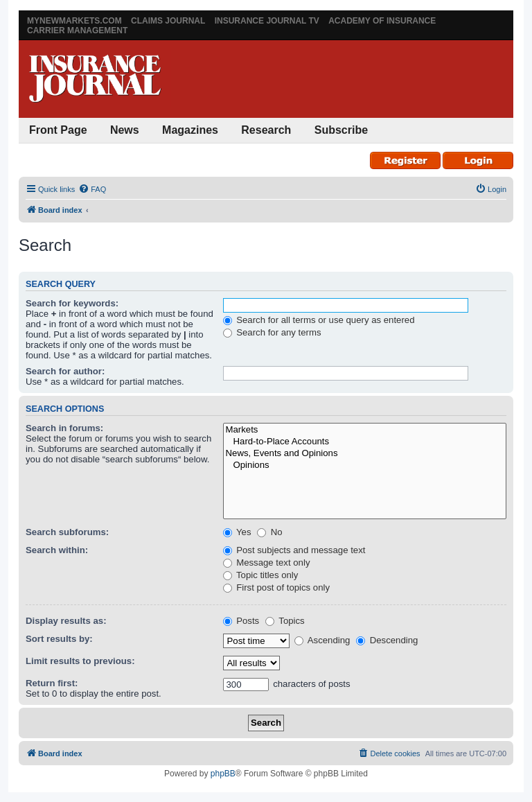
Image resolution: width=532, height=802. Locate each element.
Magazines (190, 130)
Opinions (365, 465)
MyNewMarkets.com (74, 21)
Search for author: (65, 371)
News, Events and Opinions (365, 454)
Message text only (267, 563)
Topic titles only (261, 575)
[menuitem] (92, 189)
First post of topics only (277, 587)
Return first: (52, 683)
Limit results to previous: (80, 661)
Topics (285, 621)
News (125, 130)
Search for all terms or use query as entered (319, 320)
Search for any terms (272, 332)
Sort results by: (59, 639)
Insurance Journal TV (267, 21)
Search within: (57, 550)
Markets (365, 430)
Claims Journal (168, 21)
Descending (387, 640)
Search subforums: (67, 532)
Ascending (322, 640)
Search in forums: (64, 428)
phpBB (223, 774)
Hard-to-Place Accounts (365, 442)
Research (266, 130)
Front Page (58, 130)
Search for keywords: (72, 303)
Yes (237, 532)
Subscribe (341, 130)
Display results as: (66, 621)
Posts (241, 621)
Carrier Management (77, 30)
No (270, 532)
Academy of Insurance (382, 21)
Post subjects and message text (294, 550)
